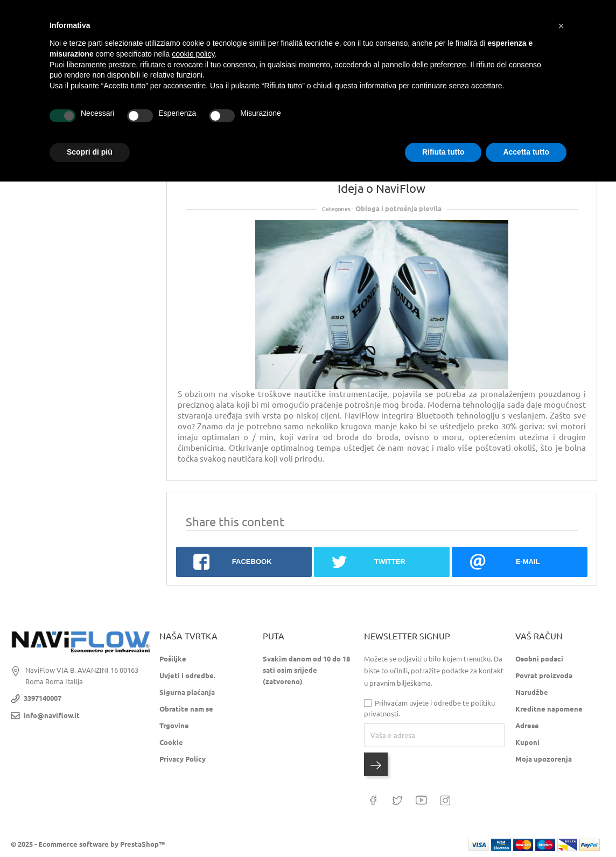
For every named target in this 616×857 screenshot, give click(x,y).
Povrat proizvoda (544, 675)
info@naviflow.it (52, 715)
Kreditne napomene (549, 709)
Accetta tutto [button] (526, 152)
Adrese (527, 726)
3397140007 (43, 698)
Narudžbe (532, 692)
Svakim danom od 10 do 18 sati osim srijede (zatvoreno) (306, 670)
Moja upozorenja (544, 759)
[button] (561, 26)
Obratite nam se (186, 709)
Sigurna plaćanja (187, 692)
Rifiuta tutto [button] (443, 152)
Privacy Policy (183, 759)
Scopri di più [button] (90, 152)
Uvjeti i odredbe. (187, 675)
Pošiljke (173, 659)
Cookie (171, 742)
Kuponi (527, 742)
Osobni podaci (539, 659)
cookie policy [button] (193, 54)
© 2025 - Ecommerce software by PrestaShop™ (88, 844)
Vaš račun (539, 636)
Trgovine (174, 726)
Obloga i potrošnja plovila (398, 208)
